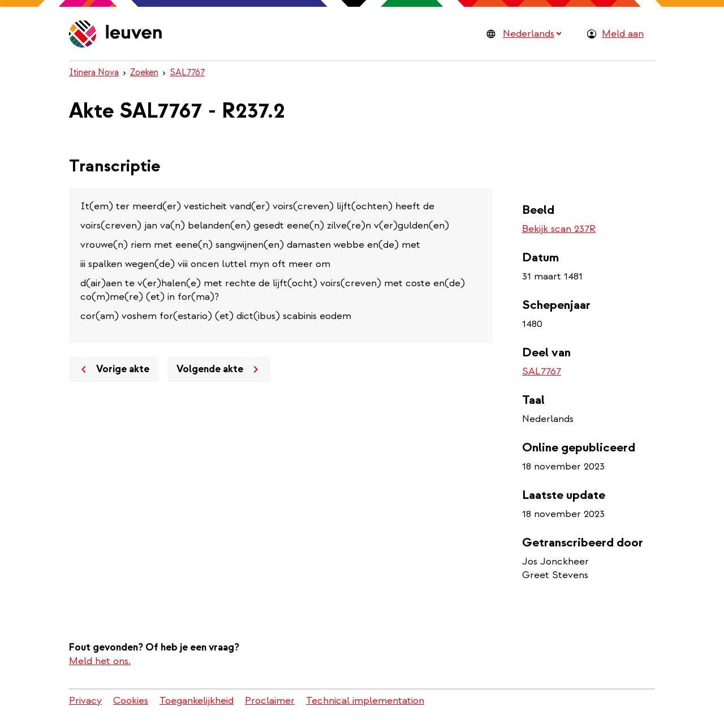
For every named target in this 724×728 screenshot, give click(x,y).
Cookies (131, 701)
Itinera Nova (94, 72)
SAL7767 (187, 72)
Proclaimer (270, 701)
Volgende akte (219, 369)
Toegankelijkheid (197, 701)
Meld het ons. (100, 661)
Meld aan (623, 34)
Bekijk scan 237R (559, 229)
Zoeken (144, 72)
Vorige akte (113, 369)
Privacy (85, 701)
